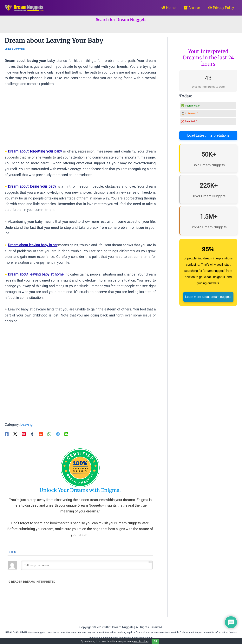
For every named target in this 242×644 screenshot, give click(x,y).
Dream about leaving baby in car (33, 245)
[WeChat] (66, 434)
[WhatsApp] (49, 434)
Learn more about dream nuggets (208, 297)
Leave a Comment (15, 49)
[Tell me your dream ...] (87, 565)
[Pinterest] (24, 434)
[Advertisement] (80, 119)
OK (155, 641)
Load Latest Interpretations (208, 135)
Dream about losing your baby (32, 186)
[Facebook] (7, 434)
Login (12, 552)
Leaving (26, 424)
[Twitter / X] (15, 434)
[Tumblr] (32, 434)
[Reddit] (41, 434)
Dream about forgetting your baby (35, 151)
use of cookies (141, 641)
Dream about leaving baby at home (36, 274)
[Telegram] (58, 434)
